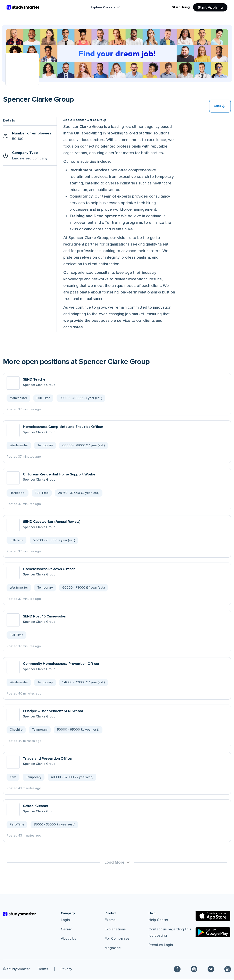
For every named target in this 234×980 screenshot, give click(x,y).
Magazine (113, 949)
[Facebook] (177, 970)
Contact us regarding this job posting (170, 934)
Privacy (66, 970)
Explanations (115, 931)
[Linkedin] (228, 970)
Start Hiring (181, 7)
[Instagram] (194, 970)
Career (66, 931)
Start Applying (210, 7)
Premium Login (161, 946)
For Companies (117, 940)
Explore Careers (106, 7)
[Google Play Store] (213, 934)
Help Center (158, 921)
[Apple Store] (213, 917)
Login (65, 921)
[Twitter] (211, 970)
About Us (69, 940)
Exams (110, 921)
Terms (43, 970)
